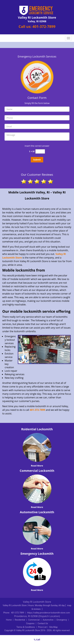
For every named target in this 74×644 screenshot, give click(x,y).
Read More (37, 466)
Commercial (34, 620)
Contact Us (43, 623)
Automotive (48, 620)
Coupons (30, 623)
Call (37, 640)
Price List (42, 627)
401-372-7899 (44, 26)
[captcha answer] (40, 151)
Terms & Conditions (26, 627)
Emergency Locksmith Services (37, 56)
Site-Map (53, 627)
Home (9, 620)
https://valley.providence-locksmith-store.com (49, 613)
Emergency (62, 620)
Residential (20, 620)
